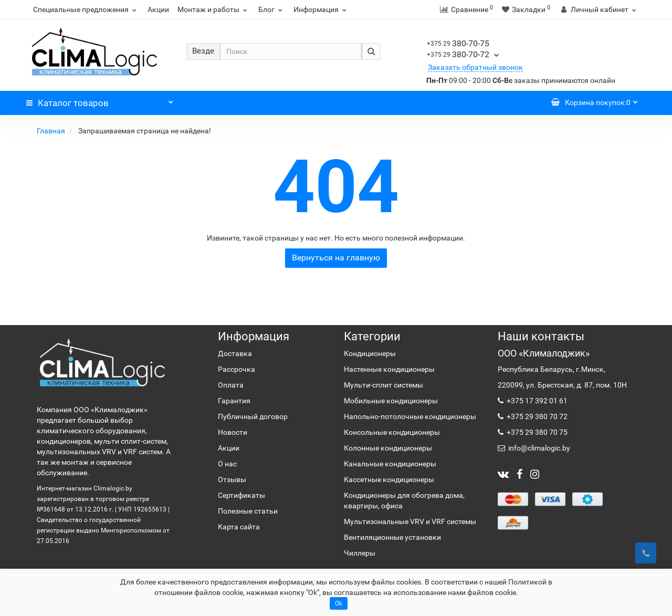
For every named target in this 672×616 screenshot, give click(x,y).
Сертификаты (241, 495)
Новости (233, 432)
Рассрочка (237, 369)
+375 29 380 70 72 (536, 416)
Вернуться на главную (336, 258)
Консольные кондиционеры (392, 432)
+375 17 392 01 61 (536, 401)
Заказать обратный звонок (475, 67)
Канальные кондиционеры (390, 464)
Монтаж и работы (214, 9)
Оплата (231, 385)
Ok (339, 603)
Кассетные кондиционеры (389, 479)
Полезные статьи (248, 511)
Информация (321, 9)
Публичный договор (253, 416)
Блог (272, 9)
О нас (227, 464)
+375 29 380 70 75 (536, 432)
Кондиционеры (370, 353)
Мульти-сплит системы (384, 385)
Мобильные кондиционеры (391, 401)
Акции (158, 9)
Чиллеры (360, 553)
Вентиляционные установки (392, 537)
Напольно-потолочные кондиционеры (410, 416)
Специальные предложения (86, 9)
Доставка (235, 353)
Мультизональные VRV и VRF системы (410, 521)
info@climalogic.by (538, 448)
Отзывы (232, 479)
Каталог (100, 100)
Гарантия (234, 401)
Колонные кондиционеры (388, 448)
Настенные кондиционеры (389, 369)
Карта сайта (239, 527)
